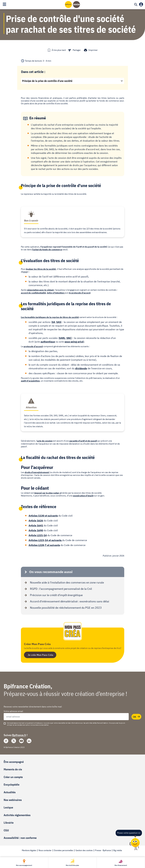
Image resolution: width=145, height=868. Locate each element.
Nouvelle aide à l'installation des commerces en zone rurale (64, 582)
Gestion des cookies (84, 850)
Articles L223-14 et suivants (45, 540)
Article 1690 (36, 530)
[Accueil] (73, 4)
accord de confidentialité (33, 293)
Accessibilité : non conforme (20, 838)
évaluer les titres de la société (41, 269)
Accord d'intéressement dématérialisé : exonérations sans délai (66, 601)
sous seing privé (74, 342)
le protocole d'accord (80, 293)
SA (53, 322)
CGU (6, 830)
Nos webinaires (13, 800)
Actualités (10, 792)
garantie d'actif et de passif (83, 441)
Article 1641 (36, 525)
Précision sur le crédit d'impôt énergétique (53, 595)
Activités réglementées (17, 815)
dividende (81, 368)
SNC (69, 338)
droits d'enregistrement (37, 472)
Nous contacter (45, 850)
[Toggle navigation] (4, 4)
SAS (59, 322)
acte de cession (45, 441)
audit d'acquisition (30, 381)
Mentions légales (29, 850)
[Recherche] (136, 5)
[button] (57, 50)
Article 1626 (36, 521)
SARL (62, 338)
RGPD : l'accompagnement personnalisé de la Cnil (58, 589)
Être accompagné (14, 762)
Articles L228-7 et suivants (44, 545)
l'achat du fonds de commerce (47, 250)
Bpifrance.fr (19, 735)
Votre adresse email (13, 711)
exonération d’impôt (83, 496)
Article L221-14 (38, 535)
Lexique (8, 807)
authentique (48, 342)
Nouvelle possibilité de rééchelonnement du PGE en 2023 (62, 608)
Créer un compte (13, 777)
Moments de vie (13, 769)
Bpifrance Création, (28, 686)
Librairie (9, 823)
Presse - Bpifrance (103, 850)
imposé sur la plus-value (47, 493)
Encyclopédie (12, 785)
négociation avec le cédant (40, 290)
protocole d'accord (33, 346)
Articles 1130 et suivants (43, 516)
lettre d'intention (56, 293)
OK (137, 717)
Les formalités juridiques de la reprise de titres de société (50, 317)
